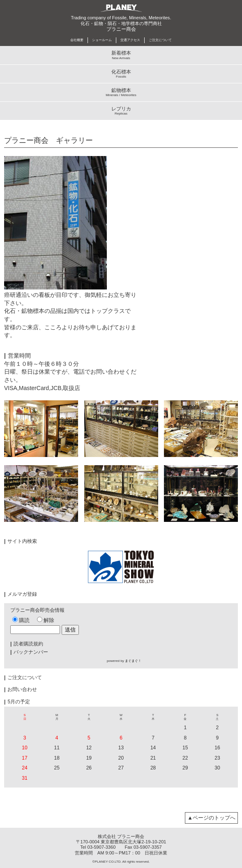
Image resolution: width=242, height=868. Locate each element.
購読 (21, 620)
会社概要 (77, 40)
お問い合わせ (21, 689)
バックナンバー (29, 652)
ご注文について (160, 40)
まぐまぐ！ (133, 661)
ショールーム (102, 40)
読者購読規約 (27, 644)
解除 (46, 620)
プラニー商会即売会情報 (37, 610)
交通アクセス (130, 40)
